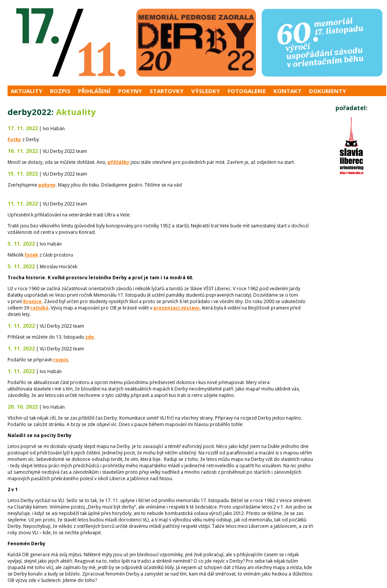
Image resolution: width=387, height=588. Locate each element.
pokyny (47, 185)
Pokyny (130, 91)
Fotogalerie (247, 91)
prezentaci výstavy (176, 308)
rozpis (61, 360)
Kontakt (287, 91)
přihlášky (119, 162)
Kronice (32, 301)
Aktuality (27, 91)
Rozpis (60, 91)
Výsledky (206, 91)
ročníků (39, 308)
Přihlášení (94, 91)
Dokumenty (328, 91)
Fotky (14, 139)
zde (90, 337)
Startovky (167, 91)
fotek (31, 255)
